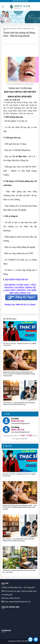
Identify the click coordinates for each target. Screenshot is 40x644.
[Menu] (3, 6)
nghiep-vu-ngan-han (24, 29)
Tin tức (8, 446)
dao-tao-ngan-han (10, 29)
